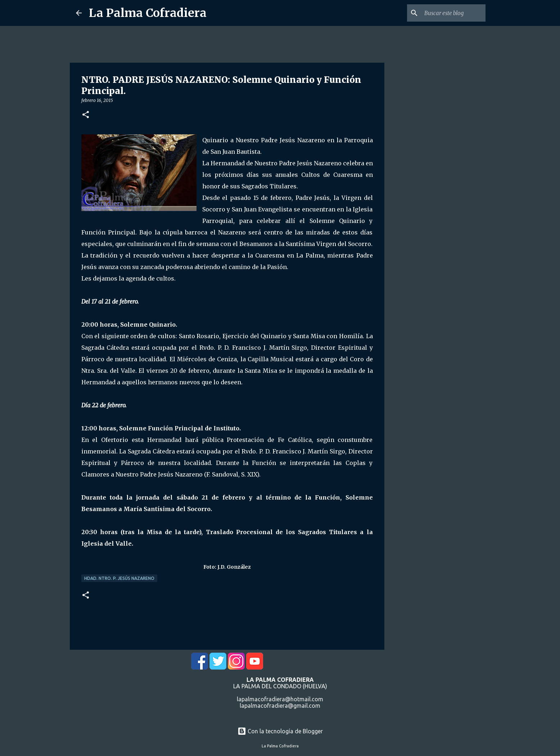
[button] (86, 115)
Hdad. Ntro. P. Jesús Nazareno (119, 578)
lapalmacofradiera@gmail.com (280, 706)
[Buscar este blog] (448, 13)
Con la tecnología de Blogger (280, 731)
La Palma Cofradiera (148, 13)
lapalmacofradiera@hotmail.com (280, 699)
